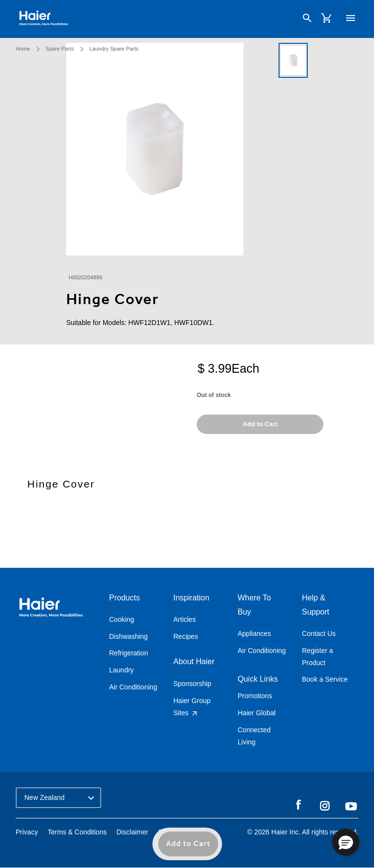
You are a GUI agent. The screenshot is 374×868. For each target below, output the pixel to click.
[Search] (305, 19)
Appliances (254, 633)
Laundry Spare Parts (114, 47)
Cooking (122, 619)
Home (23, 47)
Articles (185, 619)
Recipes (186, 636)
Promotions (255, 696)
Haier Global (257, 713)
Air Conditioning (133, 687)
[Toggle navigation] (349, 18)
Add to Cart (188, 844)
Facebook (299, 805)
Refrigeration (129, 653)
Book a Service (325, 679)
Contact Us (319, 633)
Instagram (325, 805)
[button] (346, 842)
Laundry (122, 670)
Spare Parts (59, 47)
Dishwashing (128, 636)
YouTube (351, 806)
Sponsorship (192, 684)
